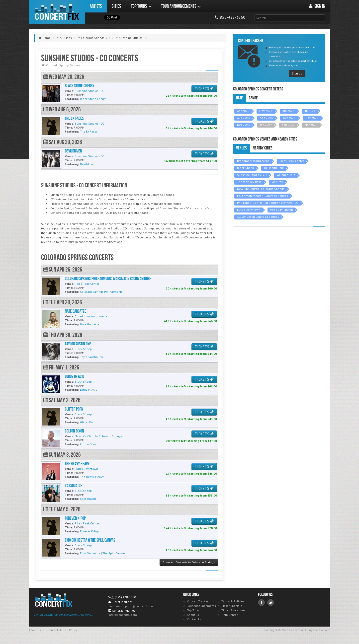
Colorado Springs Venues (63, 65)
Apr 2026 (243, 111)
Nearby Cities (263, 148)
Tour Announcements (201, 606)
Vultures (277, 182)
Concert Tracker (198, 601)
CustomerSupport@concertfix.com (132, 606)
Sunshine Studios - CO (252, 175)
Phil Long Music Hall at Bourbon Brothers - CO (268, 203)
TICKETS (204, 89)
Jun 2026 (288, 111)
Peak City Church (282, 210)
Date (239, 98)
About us (193, 615)
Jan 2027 (266, 125)
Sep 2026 (267, 118)
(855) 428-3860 (125, 597)
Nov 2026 (312, 118)
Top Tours (193, 610)
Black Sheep (246, 168)
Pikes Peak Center (292, 161)
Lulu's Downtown (249, 210)
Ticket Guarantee (233, 610)
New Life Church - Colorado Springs (261, 189)
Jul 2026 (310, 111)
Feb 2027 (288, 125)
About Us (35, 630)
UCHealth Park (274, 168)
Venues (241, 148)
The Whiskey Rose (249, 182)
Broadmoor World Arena (253, 161)
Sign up (297, 73)
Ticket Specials (232, 606)
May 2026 (266, 111)
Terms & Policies (233, 601)
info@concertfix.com (123, 615)
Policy (73, 630)
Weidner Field (286, 175)
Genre (253, 98)
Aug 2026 (244, 118)
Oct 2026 (289, 118)
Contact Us (194, 619)
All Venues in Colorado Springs (258, 217)
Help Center (229, 615)
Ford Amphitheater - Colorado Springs (263, 196)
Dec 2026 (244, 125)
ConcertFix (57, 12)
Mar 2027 (311, 125)
